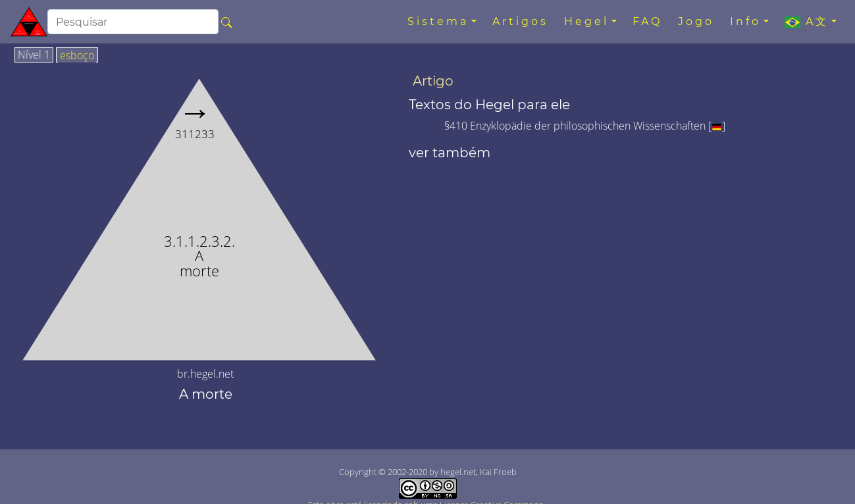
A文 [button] (807, 22)
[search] (133, 22)
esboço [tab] (77, 56)
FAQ (647, 21)
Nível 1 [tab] (34, 55)
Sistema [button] (438, 21)
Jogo (696, 21)
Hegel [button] (586, 21)
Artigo (433, 81)
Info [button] (745, 21)
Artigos (520, 21)
